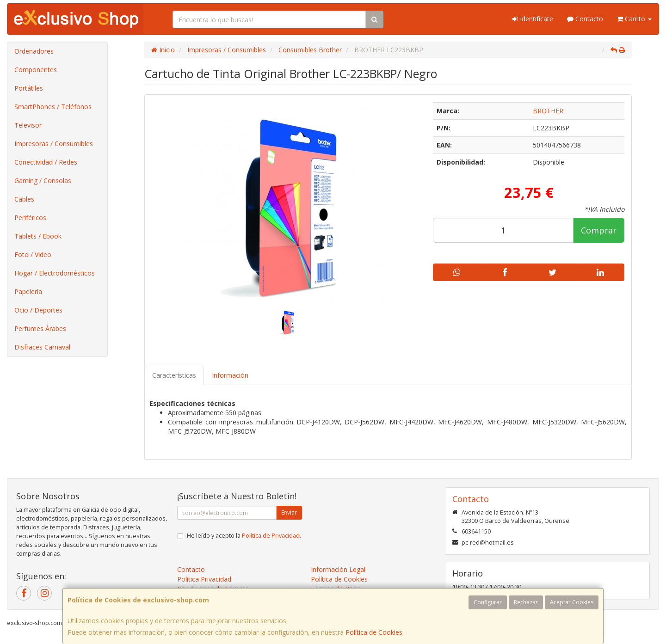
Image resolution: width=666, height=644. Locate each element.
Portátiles (29, 88)
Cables (24, 199)
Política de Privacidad (271, 536)
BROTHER (548, 111)
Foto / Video (33, 255)
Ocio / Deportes (38, 310)
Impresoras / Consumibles (54, 144)
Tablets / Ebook (38, 236)
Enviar (289, 512)
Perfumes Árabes (40, 328)
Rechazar (526, 602)
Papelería (28, 291)
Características (174, 375)
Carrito (634, 19)
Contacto (585, 19)
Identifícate (533, 19)
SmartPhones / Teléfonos (53, 107)
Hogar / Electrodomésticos (55, 273)
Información (230, 375)
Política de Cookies (374, 632)
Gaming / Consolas (43, 181)
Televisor (28, 125)
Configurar (488, 602)
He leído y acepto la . (244, 536)
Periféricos (30, 218)
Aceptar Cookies (572, 602)
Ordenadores (34, 51)
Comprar (599, 230)
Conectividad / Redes (46, 162)
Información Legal (338, 569)
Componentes (36, 70)
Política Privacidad (204, 579)
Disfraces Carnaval (42, 347)
